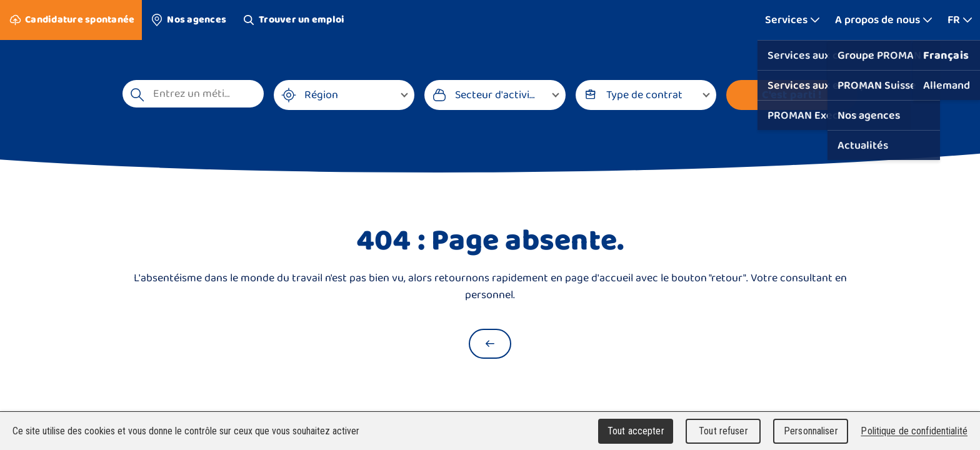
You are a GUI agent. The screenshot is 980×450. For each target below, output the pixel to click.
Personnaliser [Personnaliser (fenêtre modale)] (811, 431)
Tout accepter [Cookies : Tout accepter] (636, 431)
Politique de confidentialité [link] (914, 431)
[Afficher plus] (792, 20)
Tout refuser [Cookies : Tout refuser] (723, 431)
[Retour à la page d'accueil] (490, 344)
